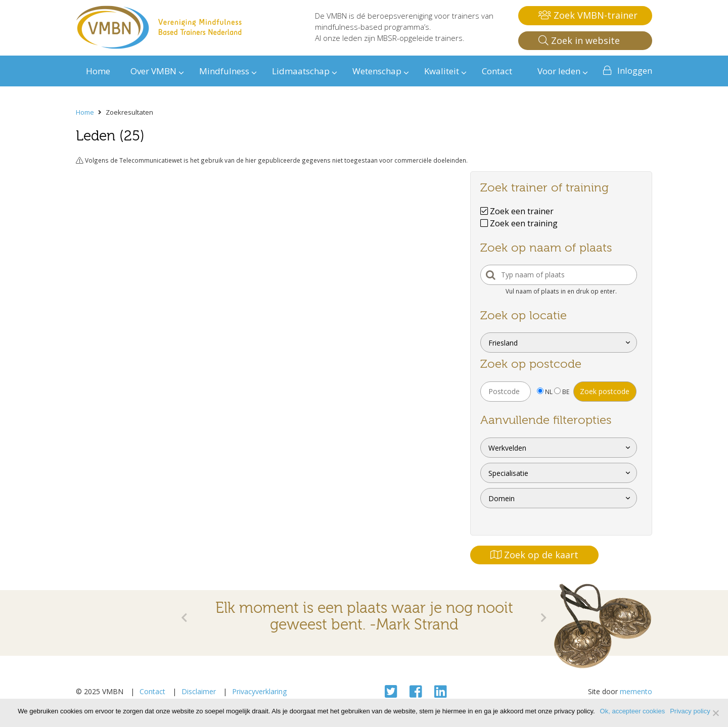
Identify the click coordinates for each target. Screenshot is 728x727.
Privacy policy (690, 711)
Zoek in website (579, 40)
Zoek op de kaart (534, 555)
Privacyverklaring (259, 691)
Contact (152, 691)
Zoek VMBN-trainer (588, 15)
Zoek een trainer (517, 211)
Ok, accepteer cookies (633, 711)
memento (636, 691)
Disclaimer (199, 691)
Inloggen (635, 70)
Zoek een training (519, 223)
